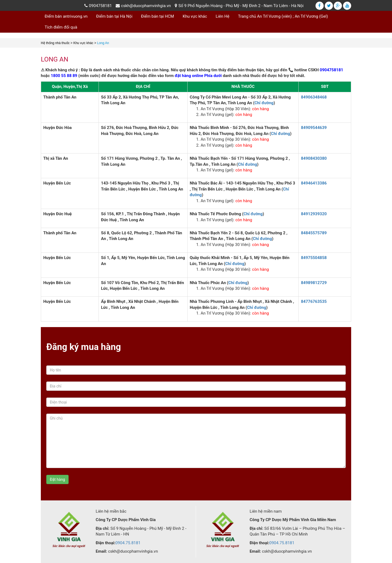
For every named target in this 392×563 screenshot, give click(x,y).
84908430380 (314, 158)
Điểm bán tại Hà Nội (114, 16)
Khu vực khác (195, 16)
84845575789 (314, 233)
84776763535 (314, 302)
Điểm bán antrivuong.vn (66, 16)
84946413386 (314, 183)
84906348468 (314, 97)
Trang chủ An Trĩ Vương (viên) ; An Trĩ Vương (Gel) (283, 16)
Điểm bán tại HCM (157, 16)
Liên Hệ (222, 16)
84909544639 (314, 128)
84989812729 (314, 283)
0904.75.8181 (128, 543)
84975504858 (314, 258)
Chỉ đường (264, 103)
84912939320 (314, 214)
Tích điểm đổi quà (61, 27)
